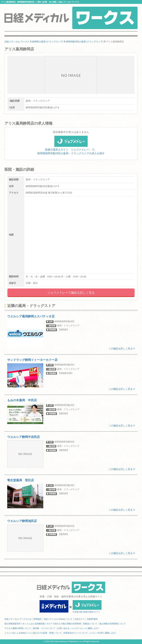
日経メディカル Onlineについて (58, 619)
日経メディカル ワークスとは (18, 619)
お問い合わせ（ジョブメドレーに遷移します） (79, 628)
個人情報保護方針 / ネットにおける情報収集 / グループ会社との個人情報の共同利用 (43, 624)
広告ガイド (80, 619)
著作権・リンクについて (44, 628)
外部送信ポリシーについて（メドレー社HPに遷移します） (90, 633)
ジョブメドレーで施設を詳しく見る (71, 293)
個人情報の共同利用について (113, 624)
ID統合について (90, 624)
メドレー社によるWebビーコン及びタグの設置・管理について (33, 633)
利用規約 (38, 619)
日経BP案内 (92, 619)
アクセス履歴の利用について (18, 628)
